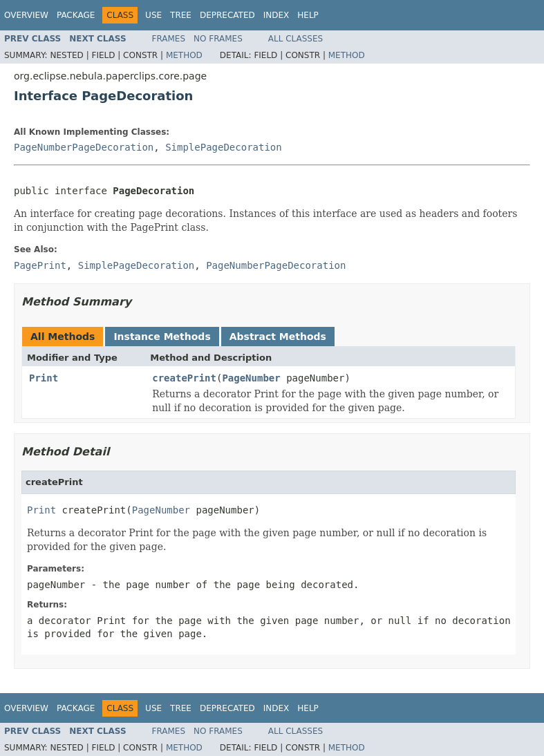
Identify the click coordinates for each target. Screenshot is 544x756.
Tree (181, 15)
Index (276, 15)
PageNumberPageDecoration (84, 147)
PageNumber (251, 378)
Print (44, 378)
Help (308, 15)
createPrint (184, 378)
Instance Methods (162, 337)
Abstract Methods (278, 337)
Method (184, 55)
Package (76, 15)
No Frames (218, 39)
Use (153, 15)
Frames (169, 39)
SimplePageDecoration (224, 147)
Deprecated (227, 15)
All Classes (296, 39)
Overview (26, 15)
